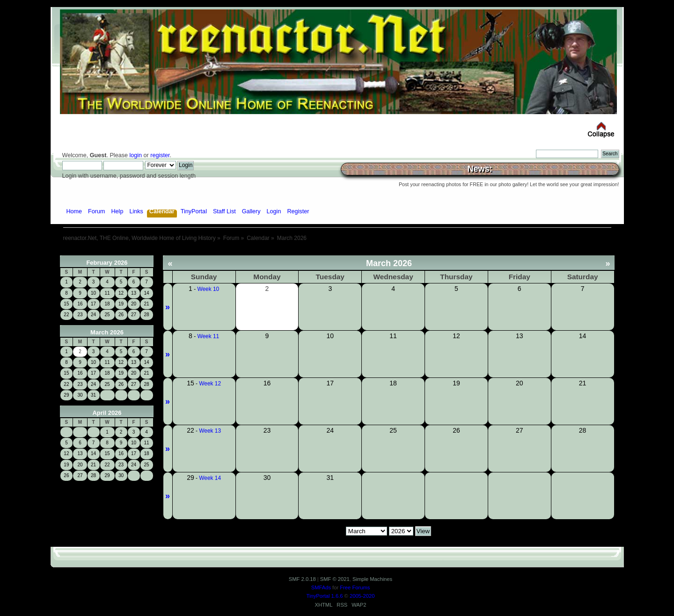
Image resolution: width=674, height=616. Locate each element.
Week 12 (210, 384)
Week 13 (210, 431)
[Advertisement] (337, 252)
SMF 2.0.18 (302, 579)
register (160, 155)
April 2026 (107, 413)
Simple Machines (372, 579)
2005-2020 (362, 596)
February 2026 (107, 263)
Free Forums (355, 587)
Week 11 (208, 336)
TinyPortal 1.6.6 (325, 596)
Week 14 (210, 478)
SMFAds (321, 587)
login (136, 155)
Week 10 (208, 289)
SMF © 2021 (335, 579)
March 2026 (107, 332)
